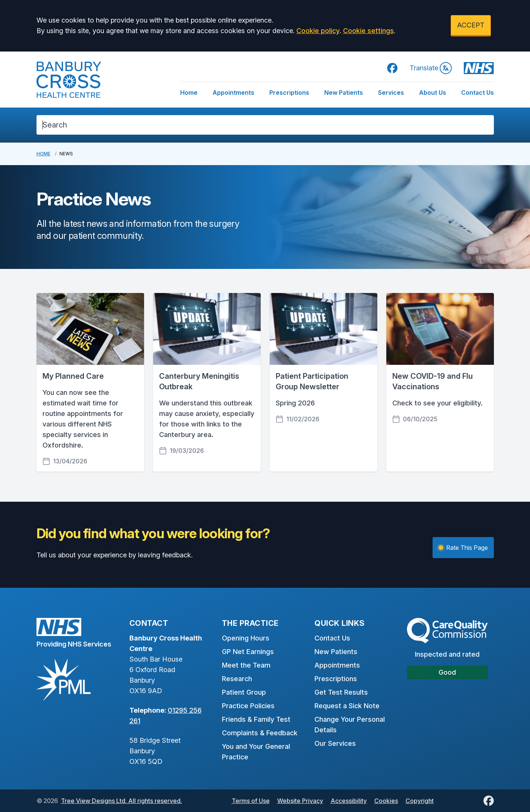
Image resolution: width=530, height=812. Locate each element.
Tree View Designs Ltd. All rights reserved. (121, 801)
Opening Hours (246, 638)
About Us (433, 93)
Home (189, 93)
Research (237, 679)
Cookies (386, 801)
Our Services (335, 743)
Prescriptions (289, 93)
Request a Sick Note (347, 706)
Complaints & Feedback (260, 733)
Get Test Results (341, 692)
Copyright (420, 801)
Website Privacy (300, 801)
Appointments (233, 93)
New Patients (344, 93)
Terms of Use (251, 801)
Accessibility (349, 801)
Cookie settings (368, 31)
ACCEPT (471, 25)
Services (391, 93)
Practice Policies (248, 706)
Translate (431, 68)
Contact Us (478, 93)
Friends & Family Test (256, 719)
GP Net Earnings (248, 652)
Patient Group (244, 692)
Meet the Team (246, 665)
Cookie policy (318, 31)
